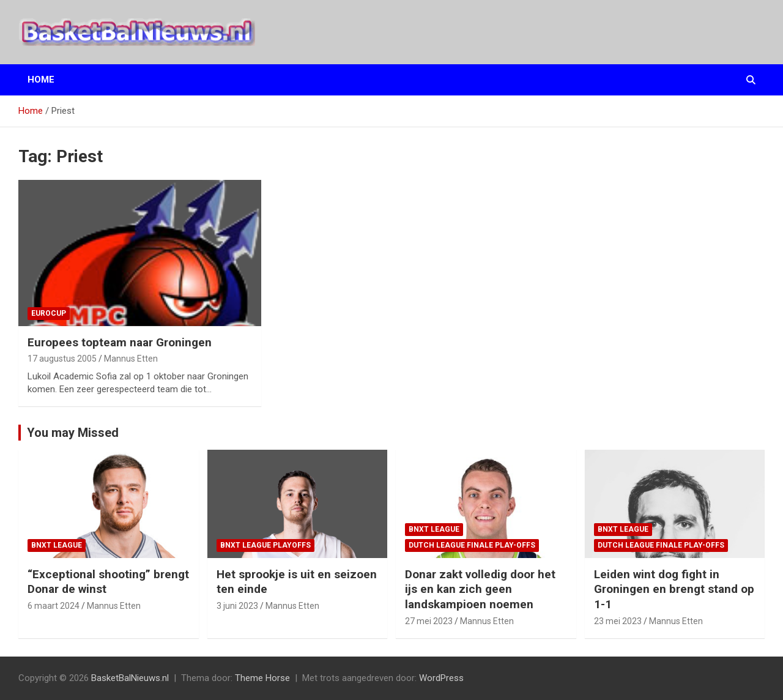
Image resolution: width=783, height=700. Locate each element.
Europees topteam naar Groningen (120, 342)
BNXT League (57, 545)
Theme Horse (262, 678)
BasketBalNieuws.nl (130, 678)
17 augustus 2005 (62, 359)
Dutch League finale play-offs (472, 545)
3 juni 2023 (237, 606)
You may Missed (73, 433)
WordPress (441, 678)
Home (41, 80)
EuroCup (49, 313)
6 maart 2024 (54, 606)
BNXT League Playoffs (265, 545)
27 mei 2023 (429, 621)
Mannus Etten (131, 359)
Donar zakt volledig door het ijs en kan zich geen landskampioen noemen (480, 589)
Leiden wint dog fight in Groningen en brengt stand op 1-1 (674, 589)
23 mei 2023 (618, 621)
